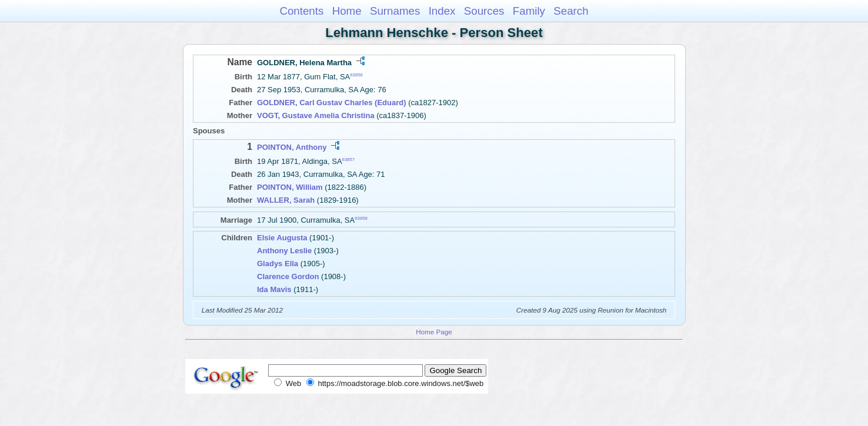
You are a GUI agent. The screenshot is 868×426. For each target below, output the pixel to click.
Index (442, 11)
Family (529, 11)
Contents (301, 11)
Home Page (434, 332)
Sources (484, 11)
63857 (349, 160)
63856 (356, 75)
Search (571, 11)
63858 (361, 218)
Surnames (395, 11)
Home (347, 11)
